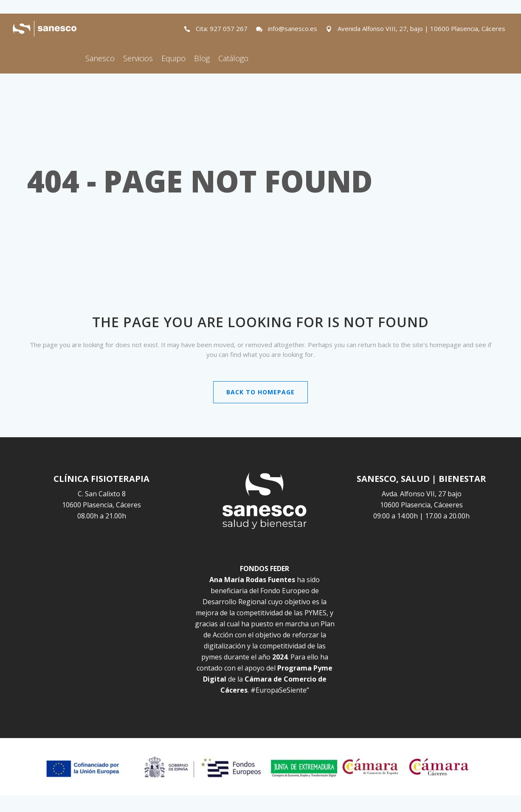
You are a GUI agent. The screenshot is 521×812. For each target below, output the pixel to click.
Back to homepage (260, 392)
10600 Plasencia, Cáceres (101, 505)
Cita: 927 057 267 (222, 28)
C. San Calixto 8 (102, 494)
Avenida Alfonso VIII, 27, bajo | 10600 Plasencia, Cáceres (421, 28)
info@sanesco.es (293, 28)
